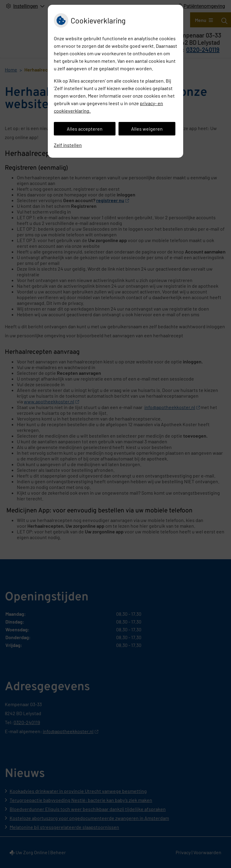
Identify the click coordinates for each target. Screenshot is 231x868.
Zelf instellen (68, 145)
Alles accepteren (85, 129)
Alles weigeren (147, 129)
